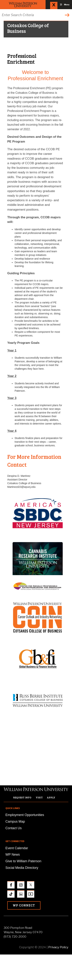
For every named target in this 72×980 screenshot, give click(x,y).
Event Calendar (17, 848)
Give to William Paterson (23, 861)
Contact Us (14, 828)
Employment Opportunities (25, 815)
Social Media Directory (22, 868)
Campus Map (15, 821)
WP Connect (24, 905)
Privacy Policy (58, 947)
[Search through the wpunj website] (36, 15)
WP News (13, 855)
